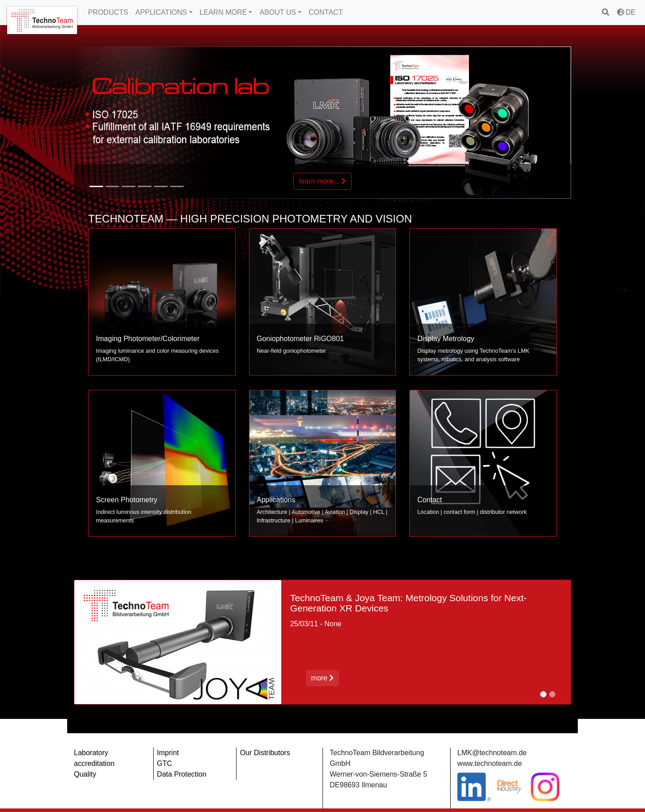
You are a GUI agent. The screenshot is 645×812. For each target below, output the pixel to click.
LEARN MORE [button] (224, 12)
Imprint (168, 753)
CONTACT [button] (326, 12)
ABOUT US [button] (278, 12)
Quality (85, 774)
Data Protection (181, 774)
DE (626, 12)
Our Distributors (265, 753)
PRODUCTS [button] (108, 12)
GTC (164, 763)
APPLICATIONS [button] (161, 12)
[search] (606, 12)
